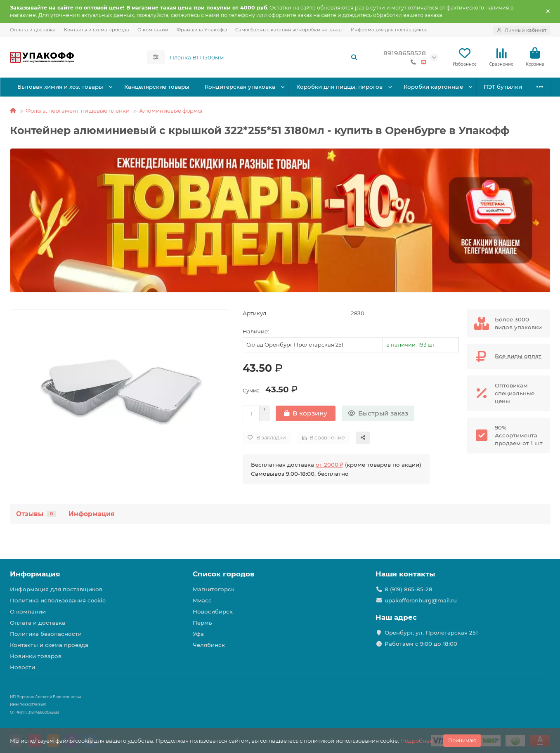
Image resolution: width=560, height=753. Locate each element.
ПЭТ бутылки (503, 87)
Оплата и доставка (33, 30)
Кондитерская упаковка (240, 87)
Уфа (198, 634)
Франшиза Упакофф (202, 30)
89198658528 (405, 53)
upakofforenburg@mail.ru (421, 600)
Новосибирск (213, 611)
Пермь (202, 623)
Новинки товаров (36, 656)
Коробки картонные (433, 87)
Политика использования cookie (58, 600)
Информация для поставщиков (389, 30)
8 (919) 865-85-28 (409, 589)
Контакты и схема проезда (97, 30)
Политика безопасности (46, 634)
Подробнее (417, 741)
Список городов (223, 574)
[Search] (264, 57)
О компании (153, 30)
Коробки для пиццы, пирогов (339, 87)
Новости (22, 667)
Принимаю (462, 740)
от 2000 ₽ (330, 465)
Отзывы (36, 514)
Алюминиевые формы (171, 111)
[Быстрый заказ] (378, 413)
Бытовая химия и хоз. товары (60, 87)
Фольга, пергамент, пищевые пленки (78, 111)
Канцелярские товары (157, 87)
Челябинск (209, 645)
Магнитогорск (214, 589)
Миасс (202, 600)
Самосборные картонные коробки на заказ (289, 30)
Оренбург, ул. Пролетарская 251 (431, 633)
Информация (92, 514)
